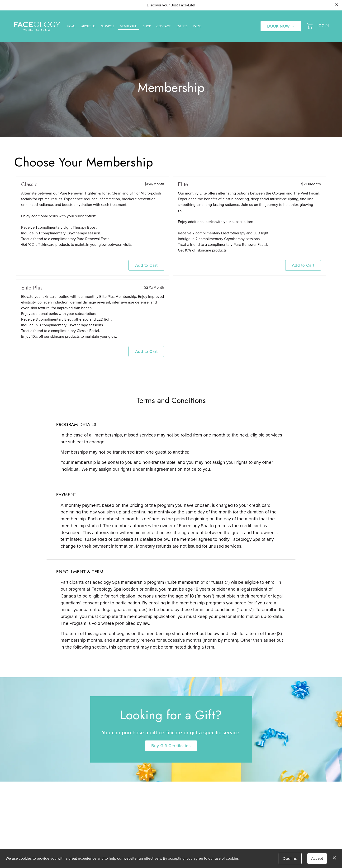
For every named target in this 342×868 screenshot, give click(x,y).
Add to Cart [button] (146, 265)
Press (197, 26)
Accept (317, 858)
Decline (290, 858)
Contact (164, 26)
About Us (88, 26)
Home (71, 26)
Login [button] (323, 26)
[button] (310, 26)
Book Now (278, 26)
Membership (129, 26)
